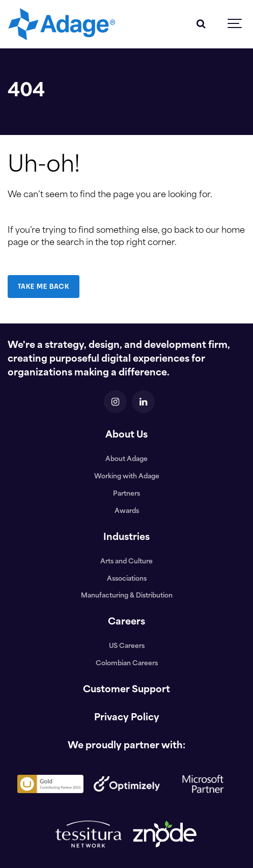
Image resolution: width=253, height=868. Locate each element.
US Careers (127, 646)
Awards (127, 511)
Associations (127, 579)
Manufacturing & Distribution (127, 596)
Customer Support (126, 690)
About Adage (126, 459)
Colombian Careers (127, 664)
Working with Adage (127, 477)
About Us (126, 435)
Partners (126, 494)
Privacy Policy (127, 718)
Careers (126, 622)
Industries (126, 538)
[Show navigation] (235, 24)
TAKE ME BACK (44, 286)
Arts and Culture (126, 562)
